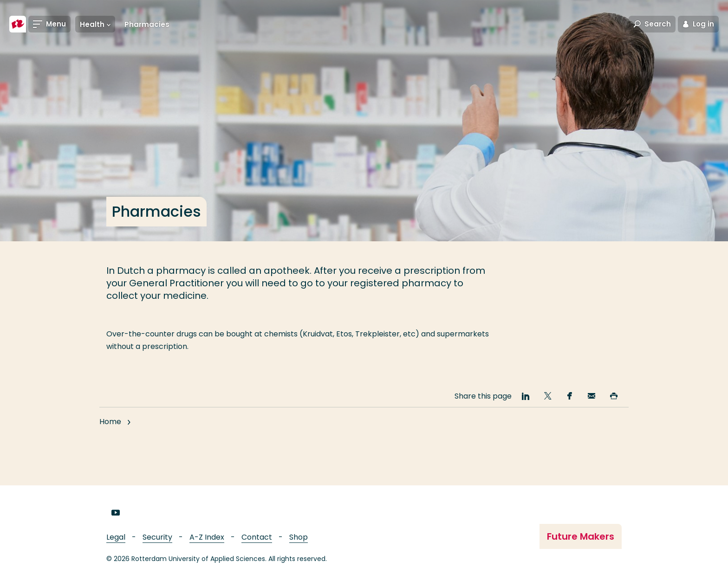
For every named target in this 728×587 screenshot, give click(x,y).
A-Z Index (207, 537)
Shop (299, 537)
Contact (257, 537)
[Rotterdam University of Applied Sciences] (18, 24)
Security (157, 537)
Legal (116, 537)
